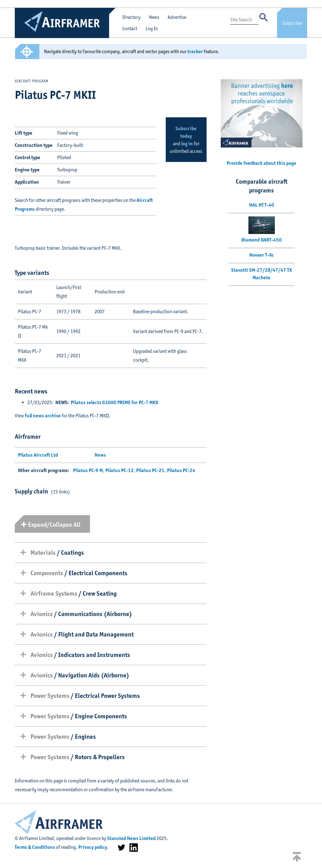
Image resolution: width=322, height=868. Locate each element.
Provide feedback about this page (261, 163)
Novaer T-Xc (262, 255)
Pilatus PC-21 (150, 470)
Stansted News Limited (131, 838)
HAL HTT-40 (262, 205)
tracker (195, 51)
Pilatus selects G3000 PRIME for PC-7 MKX (114, 402)
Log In (152, 28)
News (154, 17)
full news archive (43, 416)
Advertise (177, 17)
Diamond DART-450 (261, 240)
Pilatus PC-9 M (88, 470)
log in (187, 144)
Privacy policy (93, 847)
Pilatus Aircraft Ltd (38, 455)
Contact (130, 28)
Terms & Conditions (35, 847)
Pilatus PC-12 (119, 470)
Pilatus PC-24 (181, 470)
